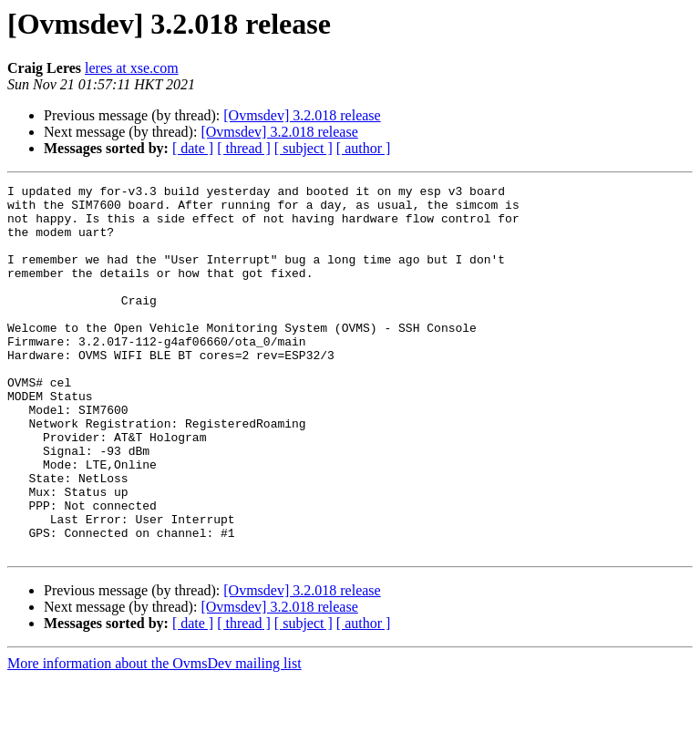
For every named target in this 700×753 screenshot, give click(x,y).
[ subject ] (304, 148)
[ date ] (193, 148)
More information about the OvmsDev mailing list (154, 737)
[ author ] (364, 148)
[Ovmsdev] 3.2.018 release (302, 115)
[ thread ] (244, 148)
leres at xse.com (132, 68)
